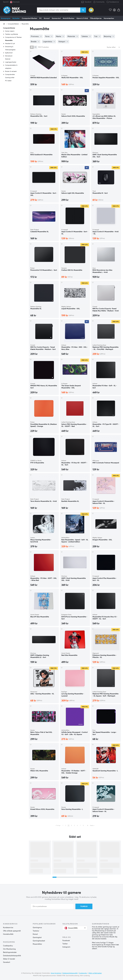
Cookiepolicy (8, 946)
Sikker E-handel (9, 959)
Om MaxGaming (9, 949)
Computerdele (10, 75)
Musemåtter (37, 944)
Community (99, 2)
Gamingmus (37, 928)
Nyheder (16, 18)
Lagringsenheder (11, 62)
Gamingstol (37, 937)
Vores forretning (56, 973)
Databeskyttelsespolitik (12, 956)
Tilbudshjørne (96, 18)
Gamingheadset (39, 941)
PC (41, 18)
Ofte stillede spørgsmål (12, 931)
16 (88, 826)
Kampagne (6, 18)
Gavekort (88, 2)
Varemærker (109, 18)
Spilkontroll (9, 53)
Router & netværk (11, 71)
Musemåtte (25, 24)
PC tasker (8, 81)
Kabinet (8, 59)
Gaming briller (10, 78)
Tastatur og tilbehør (12, 34)
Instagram (66, 947)
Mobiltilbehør (69, 18)
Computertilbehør (30, 18)
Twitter (65, 944)
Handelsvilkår (8, 934)
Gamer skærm (10, 31)
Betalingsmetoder (10, 952)
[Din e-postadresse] (52, 906)
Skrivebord (9, 56)
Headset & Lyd (10, 44)
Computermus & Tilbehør (13, 37)
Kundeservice (114, 2)
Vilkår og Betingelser (95, 973)
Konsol (47, 18)
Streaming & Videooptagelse (10, 48)
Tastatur (36, 931)
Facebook (66, 941)
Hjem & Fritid (82, 18)
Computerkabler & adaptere (11, 67)
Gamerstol (56, 18)
